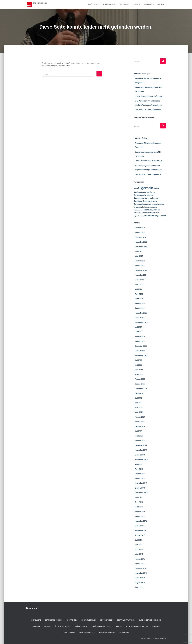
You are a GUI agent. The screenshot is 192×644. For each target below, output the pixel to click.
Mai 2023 (139, 327)
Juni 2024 (139, 284)
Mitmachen (149, 4)
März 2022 (139, 374)
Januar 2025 (140, 266)
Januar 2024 (140, 308)
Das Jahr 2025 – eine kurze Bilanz (148, 110)
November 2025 (141, 242)
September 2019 (141, 460)
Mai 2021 (139, 408)
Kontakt (161, 4)
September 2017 (141, 530)
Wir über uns (94, 4)
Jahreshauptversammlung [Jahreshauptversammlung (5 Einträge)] (145, 198)
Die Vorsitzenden (107, 620)
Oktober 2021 (140, 393)
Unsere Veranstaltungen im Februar (148, 96)
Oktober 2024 (140, 280)
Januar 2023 (140, 341)
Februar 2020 (140, 441)
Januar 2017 (140, 564)
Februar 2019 (140, 474)
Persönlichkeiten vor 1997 (102, 626)
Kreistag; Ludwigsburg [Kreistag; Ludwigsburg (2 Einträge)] (153, 204)
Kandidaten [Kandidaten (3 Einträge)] (138, 201)
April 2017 (139, 549)
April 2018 (139, 502)
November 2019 (141, 450)
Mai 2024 (139, 289)
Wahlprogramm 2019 (87, 632)
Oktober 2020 (140, 426)
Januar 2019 (140, 479)
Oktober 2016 (140, 578)
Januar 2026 (140, 233)
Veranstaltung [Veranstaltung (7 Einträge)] (152, 216)
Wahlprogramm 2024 (107, 632)
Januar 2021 (140, 422)
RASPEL (119, 626)
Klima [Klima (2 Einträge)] (155, 201)
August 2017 (140, 535)
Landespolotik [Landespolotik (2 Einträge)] (152, 207)
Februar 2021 (140, 417)
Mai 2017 (139, 545)
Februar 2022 (140, 379)
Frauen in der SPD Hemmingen (150, 620)
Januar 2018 (140, 516)
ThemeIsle (162, 638)
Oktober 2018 (140, 488)
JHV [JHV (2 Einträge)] (158, 198)
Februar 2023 (140, 337)
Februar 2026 (140, 228)
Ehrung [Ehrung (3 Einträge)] (152, 192)
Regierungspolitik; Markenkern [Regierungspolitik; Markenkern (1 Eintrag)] (151, 213)
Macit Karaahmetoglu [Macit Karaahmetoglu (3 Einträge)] (152, 210)
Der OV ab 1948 (71, 620)
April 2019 (139, 469)
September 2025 (141, 247)
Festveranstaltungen (126, 620)
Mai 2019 (139, 464)
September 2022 (141, 355)
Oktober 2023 (140, 318)
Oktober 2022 (140, 351)
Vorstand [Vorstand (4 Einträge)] (162, 216)
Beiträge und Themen (53, 620)
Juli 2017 (138, 540)
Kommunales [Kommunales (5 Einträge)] (139, 204)
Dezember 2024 (141, 270)
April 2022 (139, 370)
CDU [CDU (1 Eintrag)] (148, 192)
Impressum (36, 626)
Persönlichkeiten (80, 626)
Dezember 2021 (141, 389)
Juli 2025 (138, 251)
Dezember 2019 (141, 445)
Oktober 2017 (140, 526)
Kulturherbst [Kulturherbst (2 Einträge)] (142, 207)
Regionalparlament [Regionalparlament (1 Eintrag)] (139, 216)
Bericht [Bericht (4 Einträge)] (156, 189)
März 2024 (139, 299)
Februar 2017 (140, 559)
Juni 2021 (139, 403)
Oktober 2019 (140, 455)
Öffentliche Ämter (62, 626)
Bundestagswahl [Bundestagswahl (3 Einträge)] (140, 192)
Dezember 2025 (141, 237)
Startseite (156, 626)
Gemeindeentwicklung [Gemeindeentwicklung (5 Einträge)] (143, 195)
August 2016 (140, 583)
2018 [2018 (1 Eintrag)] (135, 189)
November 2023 (141, 313)
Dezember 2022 (141, 346)
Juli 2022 (138, 360)
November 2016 (141, 573)
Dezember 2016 (141, 568)
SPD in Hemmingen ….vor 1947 (137, 626)
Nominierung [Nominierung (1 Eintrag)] (138, 213)
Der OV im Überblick (88, 620)
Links (137, 4)
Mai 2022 (139, 365)
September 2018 (141, 493)
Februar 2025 (140, 261)
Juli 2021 (138, 398)
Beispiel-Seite (36, 620)
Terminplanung (109, 4)
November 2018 (141, 483)
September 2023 (141, 322)
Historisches (125, 4)
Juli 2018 (138, 497)
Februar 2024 (140, 303)
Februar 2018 (140, 512)
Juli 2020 (138, 431)
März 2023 (139, 332)
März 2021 (139, 412)
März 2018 (139, 507)
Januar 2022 (140, 384)
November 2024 (141, 275)
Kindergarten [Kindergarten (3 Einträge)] (148, 201)
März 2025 (139, 256)
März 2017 (139, 554)
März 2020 (139, 436)
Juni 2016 (139, 587)
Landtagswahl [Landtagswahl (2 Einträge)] (138, 210)
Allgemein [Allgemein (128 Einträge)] (145, 188)
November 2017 (141, 521)
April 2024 (139, 294)
